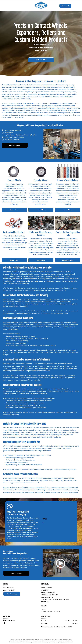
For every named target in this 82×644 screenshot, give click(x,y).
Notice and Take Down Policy (51, 640)
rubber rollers (49, 352)
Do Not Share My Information (26, 640)
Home (43, 609)
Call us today (6, 117)
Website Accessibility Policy (65, 640)
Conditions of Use (38, 640)
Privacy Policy (14, 640)
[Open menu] (78, 6)
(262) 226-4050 (9, 620)
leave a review (14, 535)
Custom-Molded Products (51, 611)
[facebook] (5, 623)
